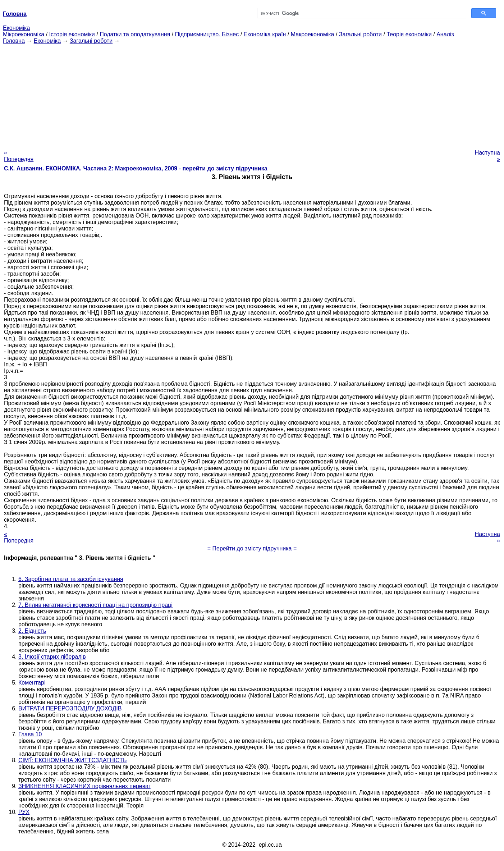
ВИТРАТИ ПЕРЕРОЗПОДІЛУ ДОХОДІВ (70, 708)
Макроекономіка (313, 34)
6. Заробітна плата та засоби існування (71, 579)
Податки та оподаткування (135, 34)
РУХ (24, 812)
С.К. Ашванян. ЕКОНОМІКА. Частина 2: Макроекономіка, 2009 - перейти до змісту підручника (136, 168)
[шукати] (361, 13)
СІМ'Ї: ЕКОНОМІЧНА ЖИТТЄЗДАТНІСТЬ (72, 760)
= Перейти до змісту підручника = (252, 548)
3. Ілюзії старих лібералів (52, 657)
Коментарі (32, 683)
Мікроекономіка (24, 34)
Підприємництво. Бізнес (207, 34)
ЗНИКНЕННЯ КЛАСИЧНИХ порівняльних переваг (84, 786)
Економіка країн (265, 34)
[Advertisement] (252, 95)
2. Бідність (32, 631)
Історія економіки (72, 34)
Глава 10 (30, 734)
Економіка (16, 28)
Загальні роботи (360, 34)
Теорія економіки (409, 34)
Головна (14, 41)
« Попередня (19, 156)
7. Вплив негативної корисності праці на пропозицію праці (95, 605)
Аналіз (445, 34)
